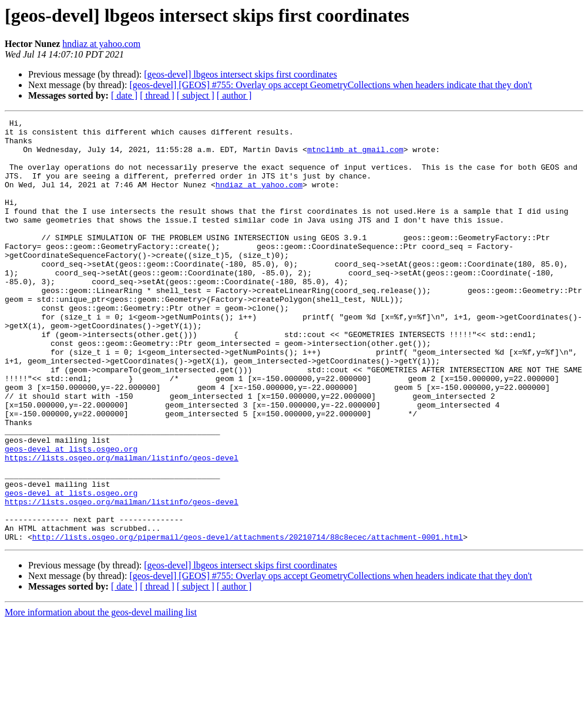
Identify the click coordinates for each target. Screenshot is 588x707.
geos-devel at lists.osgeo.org (71, 516)
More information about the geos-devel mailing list (101, 697)
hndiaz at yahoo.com (101, 44)
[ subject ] (196, 95)
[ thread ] (157, 95)
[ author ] (234, 95)
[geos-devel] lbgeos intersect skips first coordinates (240, 74)
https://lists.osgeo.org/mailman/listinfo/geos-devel (122, 526)
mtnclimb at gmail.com (355, 156)
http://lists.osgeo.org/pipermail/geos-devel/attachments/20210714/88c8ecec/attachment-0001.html (248, 621)
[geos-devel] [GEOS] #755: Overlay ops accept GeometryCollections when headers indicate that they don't (330, 85)
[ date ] (124, 95)
